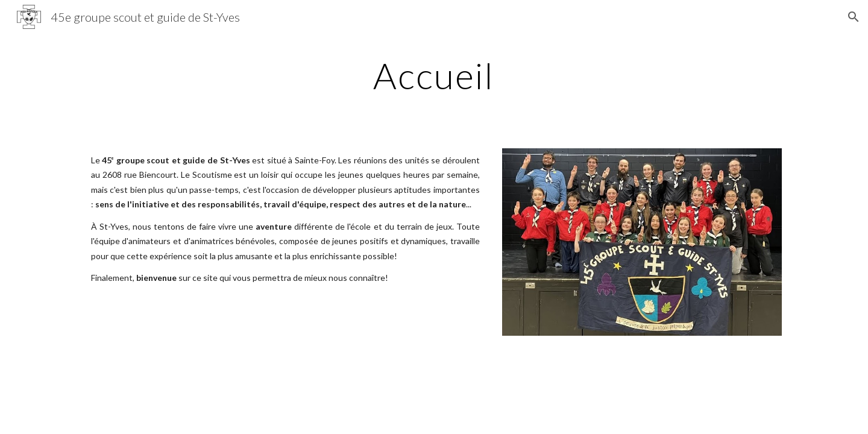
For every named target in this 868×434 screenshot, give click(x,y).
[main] (434, 75)
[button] (854, 17)
